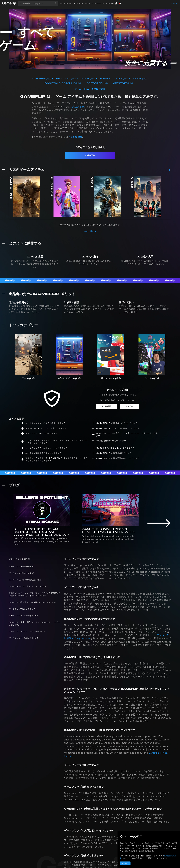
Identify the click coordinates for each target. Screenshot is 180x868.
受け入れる (125, 863)
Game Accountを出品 (114, 79)
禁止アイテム (79, 107)
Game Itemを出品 (41, 79)
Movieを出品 (141, 79)
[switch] (116, 3)
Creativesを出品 (124, 83)
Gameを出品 (89, 79)
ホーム (78, 89)
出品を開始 (90, 155)
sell (87, 89)
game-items (98, 89)
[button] (56, 3)
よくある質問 (106, 406)
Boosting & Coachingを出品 (63, 83)
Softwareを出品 (98, 83)
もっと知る (129, 406)
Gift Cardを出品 (66, 79)
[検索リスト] (37, 3)
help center (76, 137)
